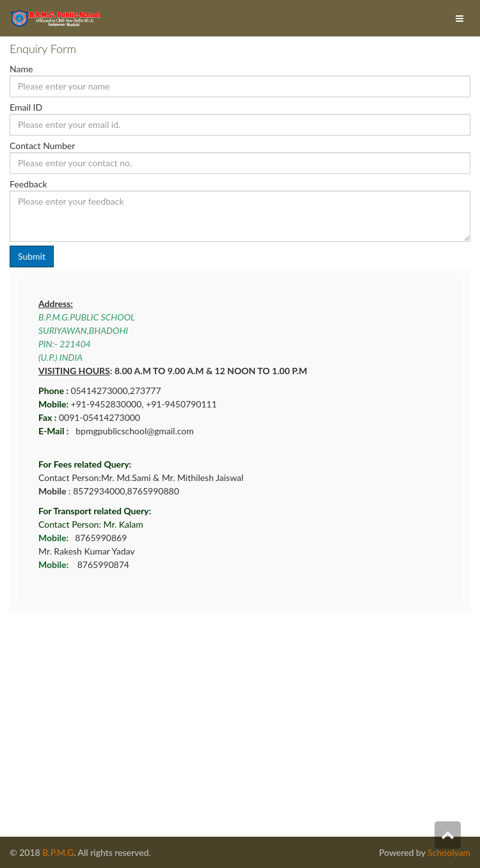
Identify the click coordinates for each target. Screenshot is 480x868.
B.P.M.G (58, 852)
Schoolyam (448, 852)
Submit (32, 256)
